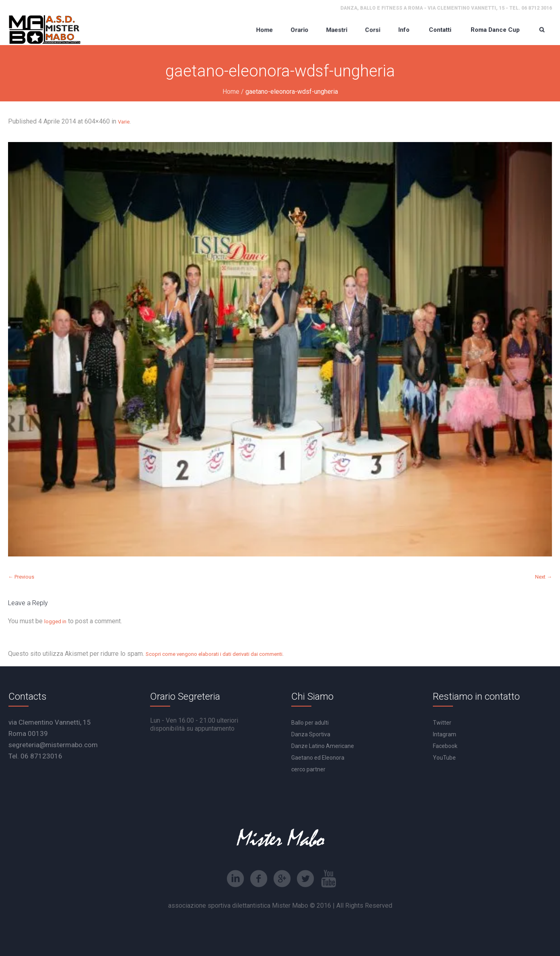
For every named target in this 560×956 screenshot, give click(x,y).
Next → (544, 577)
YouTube (444, 758)
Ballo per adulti (310, 723)
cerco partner (308, 769)
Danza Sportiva (311, 734)
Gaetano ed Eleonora (318, 758)
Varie (124, 122)
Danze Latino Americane (323, 746)
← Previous (21, 577)
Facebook (445, 746)
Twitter (442, 723)
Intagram (445, 734)
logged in (55, 621)
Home (231, 92)
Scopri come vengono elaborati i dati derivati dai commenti (214, 654)
